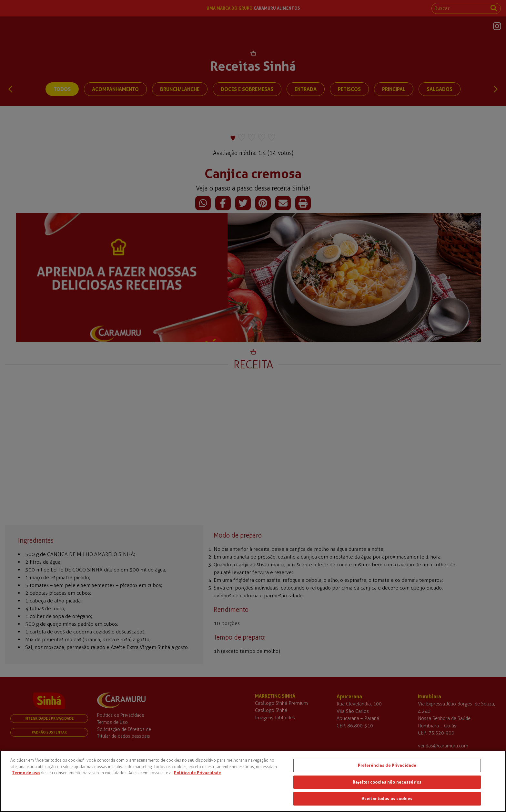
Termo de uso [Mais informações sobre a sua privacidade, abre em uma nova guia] (26, 773)
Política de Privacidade (197, 773)
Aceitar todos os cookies (387, 798)
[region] (253, 781)
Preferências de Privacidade (387, 765)
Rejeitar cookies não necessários (387, 782)
